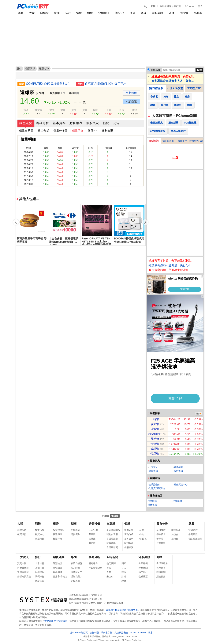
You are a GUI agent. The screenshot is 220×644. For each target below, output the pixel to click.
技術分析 (43, 131)
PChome (189, 6)
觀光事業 (55, 93)
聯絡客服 (152, 505)
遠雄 (71, 93)
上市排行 (40, 563)
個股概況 (93, 123)
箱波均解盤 (76, 563)
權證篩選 (58, 534)
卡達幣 (155, 444)
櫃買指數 (22, 534)
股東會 (175, 539)
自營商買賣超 (24, 577)
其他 (124, 572)
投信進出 (178, 471)
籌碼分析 (43, 123)
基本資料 (59, 123)
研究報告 (93, 563)
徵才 (150, 633)
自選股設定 (112, 539)
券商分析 (94, 557)
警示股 (160, 539)
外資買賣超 (23, 568)
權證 (132, 13)
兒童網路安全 (121, 633)
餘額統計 (58, 563)
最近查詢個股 (113, 530)
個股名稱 (155, 70)
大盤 (32, 13)
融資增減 (58, 568)
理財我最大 (76, 577)
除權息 (198, 13)
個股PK (120, 13)
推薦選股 (193, 534)
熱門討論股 (156, 88)
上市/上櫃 (93, 530)
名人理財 (75, 568)
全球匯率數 (162, 563)
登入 (200, 6)
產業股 (92, 534)
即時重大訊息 (196, 141)
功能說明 (177, 501)
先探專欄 (75, 581)
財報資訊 (111, 543)
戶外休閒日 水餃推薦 (170, 6)
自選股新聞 (112, 547)
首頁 (21, 13)
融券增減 (58, 572)
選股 (79, 13)
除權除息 (176, 530)
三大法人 (153, 467)
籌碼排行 (40, 577)
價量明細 (78, 131)
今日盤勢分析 (95, 568)
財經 (124, 577)
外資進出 (153, 471)
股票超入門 (76, 572)
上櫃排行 (40, 568)
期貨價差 (75, 534)
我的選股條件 (195, 539)
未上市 (110, 577)
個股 (127, 524)
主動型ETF (194, 88)
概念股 (92, 543)
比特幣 (184, 13)
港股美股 (157, 13)
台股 (109, 568)
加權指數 (22, 530)
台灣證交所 (155, 485)
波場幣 (155, 449)
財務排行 (40, 572)
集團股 (92, 539)
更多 (198, 413)
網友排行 (40, 581)
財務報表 (76, 123)
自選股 (44, 13)
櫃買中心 (40, 534)
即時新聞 (112, 557)
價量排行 (182, 141)
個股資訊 (30, 69)
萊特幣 (155, 439)
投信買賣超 (23, 572)
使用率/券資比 (60, 577)
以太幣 (155, 424)
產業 (109, 572)
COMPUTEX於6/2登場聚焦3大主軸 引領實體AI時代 (50, 84)
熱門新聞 (111, 563)
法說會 (175, 534)
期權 (144, 13)
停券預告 (161, 534)
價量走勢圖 (26, 131)
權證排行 (58, 539)
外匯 (171, 13)
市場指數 (40, 539)
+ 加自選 (131, 101)
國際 (124, 563)
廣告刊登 (94, 633)
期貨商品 (75, 530)
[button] (145, 222)
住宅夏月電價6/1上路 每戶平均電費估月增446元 (109, 84)
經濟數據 (161, 577)
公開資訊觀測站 (157, 488)
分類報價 (104, 13)
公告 (116, 123)
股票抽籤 (161, 543)
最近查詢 (154, 141)
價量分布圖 (61, 131)
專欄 (74, 557)
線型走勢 (26, 123)
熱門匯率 (161, 568)
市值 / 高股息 (175, 88)
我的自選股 (168, 141)
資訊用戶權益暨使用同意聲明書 (122, 610)
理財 (124, 581)
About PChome (138, 633)
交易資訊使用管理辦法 (56, 621)
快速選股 (193, 530)
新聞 (153, 6)
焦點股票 (143, 577)
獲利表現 (107, 131)
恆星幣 (155, 454)
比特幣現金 (155, 434)
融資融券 (178, 467)
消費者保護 (107, 633)
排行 (68, 13)
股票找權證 (59, 530)
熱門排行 (143, 572)
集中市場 (40, 530)
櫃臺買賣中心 (181, 485)
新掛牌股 (161, 530)
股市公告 (162, 524)
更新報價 (131, 93)
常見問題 (152, 501)
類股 (90, 13)
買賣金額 (22, 563)
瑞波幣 (155, 429)
